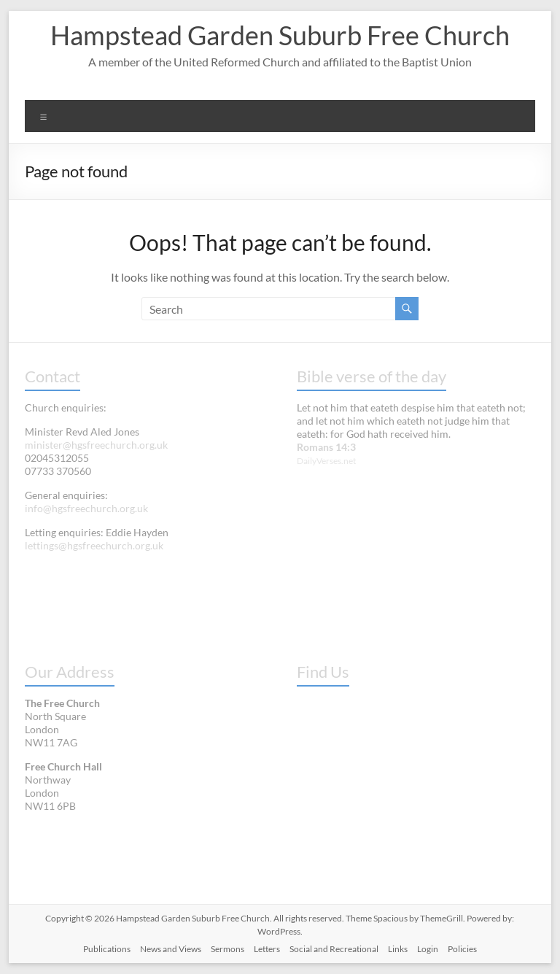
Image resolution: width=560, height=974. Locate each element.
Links (398, 949)
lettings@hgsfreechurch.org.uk (94, 545)
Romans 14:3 (326, 447)
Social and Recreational (334, 949)
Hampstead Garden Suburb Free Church (280, 35)
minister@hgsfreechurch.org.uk (96, 445)
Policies (462, 949)
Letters (267, 949)
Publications (107, 949)
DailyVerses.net (326, 461)
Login (428, 949)
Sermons (227, 949)
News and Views (171, 949)
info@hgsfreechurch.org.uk (86, 508)
